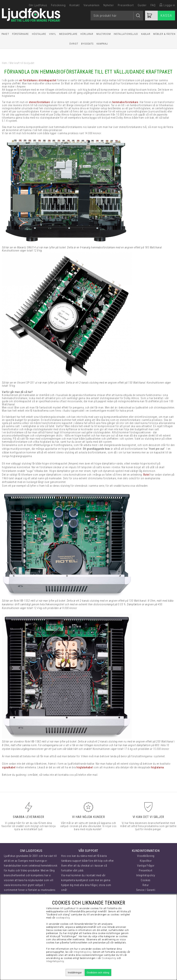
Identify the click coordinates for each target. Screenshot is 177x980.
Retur (146, 885)
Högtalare (39, 34)
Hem (5, 63)
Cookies (146, 880)
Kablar (146, 34)
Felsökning (58, 5)
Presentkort (126, 5)
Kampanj (102, 44)
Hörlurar (87, 34)
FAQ (153, 5)
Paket (5, 34)
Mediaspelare (68, 34)
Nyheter (109, 5)
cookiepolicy (63, 918)
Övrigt (74, 44)
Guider (142, 5)
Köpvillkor (146, 861)
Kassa (166, 15)
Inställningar (75, 973)
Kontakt (75, 5)
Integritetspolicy (146, 875)
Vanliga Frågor (146, 866)
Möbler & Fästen (164, 34)
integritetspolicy (83, 952)
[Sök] (117, 16)
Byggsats (87, 44)
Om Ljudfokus (38, 5)
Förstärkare (20, 34)
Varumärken (92, 5)
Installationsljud (126, 34)
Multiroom (104, 34)
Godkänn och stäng (98, 973)
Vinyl (53, 34)
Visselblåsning (146, 856)
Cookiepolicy (109, 958)
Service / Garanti (146, 890)
